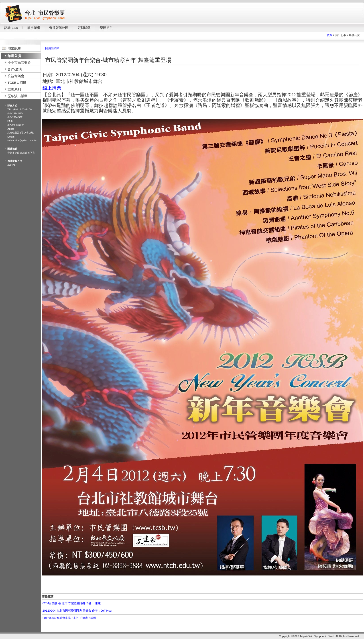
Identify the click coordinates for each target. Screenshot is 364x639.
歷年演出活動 (18, 96)
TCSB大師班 (17, 83)
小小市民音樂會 (19, 63)
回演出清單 (52, 48)
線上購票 (52, 88)
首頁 (329, 35)
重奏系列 (14, 89)
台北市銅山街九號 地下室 (21, 153)
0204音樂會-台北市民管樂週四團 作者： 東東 (72, 603)
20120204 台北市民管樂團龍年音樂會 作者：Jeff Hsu (77, 611)
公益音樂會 (16, 76)
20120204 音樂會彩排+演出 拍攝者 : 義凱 (69, 618)
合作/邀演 (15, 69)
